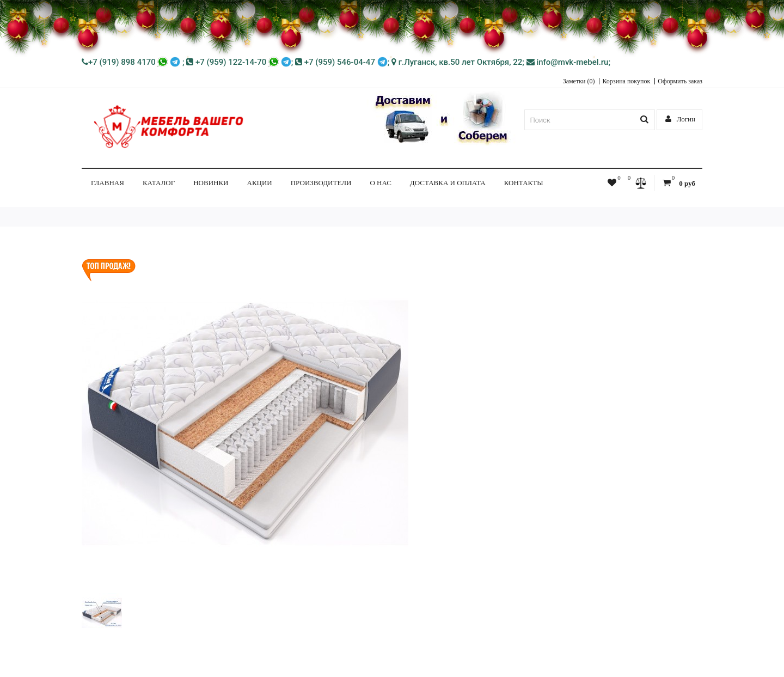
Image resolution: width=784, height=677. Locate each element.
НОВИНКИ (211, 183)
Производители (321, 183)
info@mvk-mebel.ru (568, 62)
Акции (260, 183)
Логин (681, 119)
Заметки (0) (579, 81)
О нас (380, 183)
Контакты (524, 183)
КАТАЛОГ (159, 183)
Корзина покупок (626, 81)
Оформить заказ (680, 81)
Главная (108, 183)
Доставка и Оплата (448, 183)
